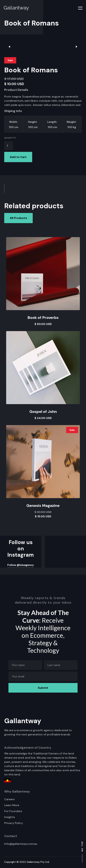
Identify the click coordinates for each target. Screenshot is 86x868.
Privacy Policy (14, 823)
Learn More (12, 805)
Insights (10, 817)
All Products (18, 218)
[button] (78, 8)
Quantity (10, 138)
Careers (9, 799)
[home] (15, 8)
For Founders (13, 811)
